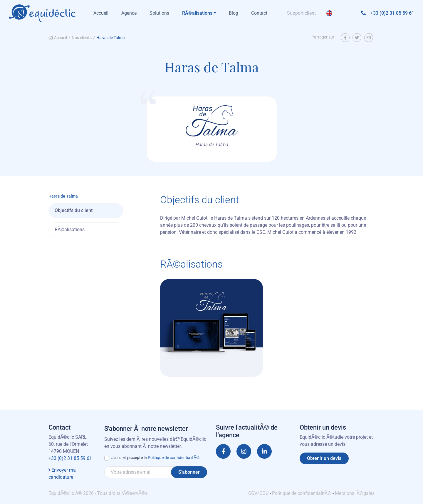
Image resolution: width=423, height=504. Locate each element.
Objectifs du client (74, 210)
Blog (234, 13)
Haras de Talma (111, 38)
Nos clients (82, 38)
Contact (259, 13)
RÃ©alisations (70, 230)
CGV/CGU (258, 493)
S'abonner (189, 472)
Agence (129, 13)
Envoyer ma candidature (62, 474)
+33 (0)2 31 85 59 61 (70, 458)
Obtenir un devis (324, 458)
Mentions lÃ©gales (355, 493)
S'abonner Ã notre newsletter (146, 429)
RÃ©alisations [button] (197, 13)
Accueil (101, 13)
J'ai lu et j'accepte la (155, 458)
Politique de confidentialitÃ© (174, 458)
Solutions (159, 13)
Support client (301, 13)
